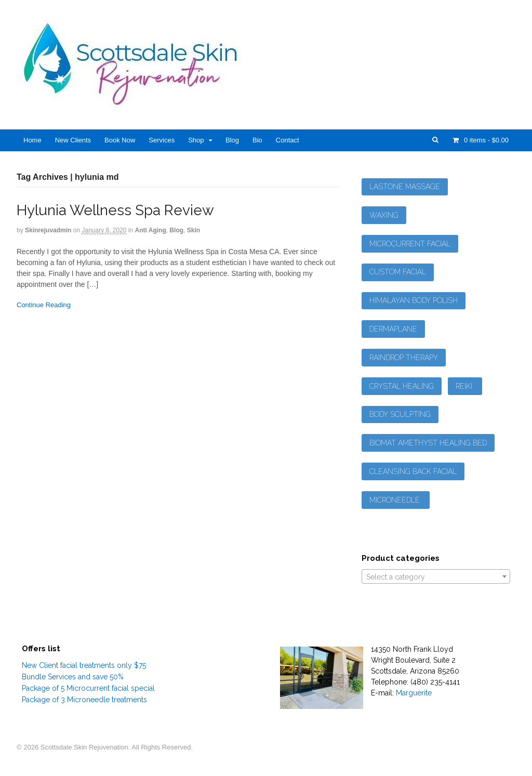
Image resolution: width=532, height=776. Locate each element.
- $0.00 (485, 140)
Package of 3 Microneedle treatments (84, 700)
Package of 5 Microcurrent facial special (88, 688)
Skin (194, 230)
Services (162, 140)
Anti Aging (151, 230)
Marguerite (414, 693)
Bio (257, 140)
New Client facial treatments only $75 (84, 665)
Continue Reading (44, 305)
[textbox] (436, 577)
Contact (288, 140)
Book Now (120, 140)
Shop (196, 140)
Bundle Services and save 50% (73, 677)
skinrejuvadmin (48, 230)
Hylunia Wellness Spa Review (115, 210)
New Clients (73, 140)
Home (32, 140)
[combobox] (436, 576)
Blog (232, 140)
